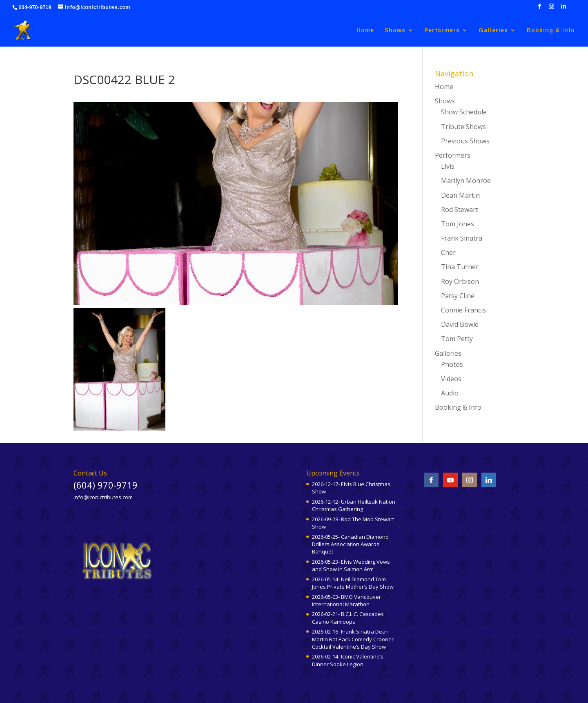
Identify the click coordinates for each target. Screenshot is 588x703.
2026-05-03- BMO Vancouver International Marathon (346, 600)
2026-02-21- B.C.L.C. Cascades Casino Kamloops (348, 618)
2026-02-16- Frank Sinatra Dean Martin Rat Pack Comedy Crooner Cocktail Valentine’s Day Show (353, 639)
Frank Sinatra (462, 238)
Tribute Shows (463, 127)
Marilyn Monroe (466, 181)
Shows (395, 30)
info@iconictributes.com (103, 497)
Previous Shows (465, 141)
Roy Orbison (460, 281)
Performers (442, 30)
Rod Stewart (460, 210)
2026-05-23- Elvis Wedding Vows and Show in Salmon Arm (351, 565)
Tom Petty (457, 339)
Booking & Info (551, 30)
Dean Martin (460, 195)
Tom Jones (458, 224)
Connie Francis (463, 310)
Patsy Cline (458, 296)
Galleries (493, 30)
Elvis (448, 166)
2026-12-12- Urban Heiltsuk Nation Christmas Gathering (354, 505)
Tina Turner (460, 267)
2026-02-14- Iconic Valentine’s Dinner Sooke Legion (348, 660)
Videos (451, 379)
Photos (452, 364)
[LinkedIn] (563, 9)
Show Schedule (464, 112)
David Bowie (460, 324)
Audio (450, 393)
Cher (448, 252)
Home (365, 30)
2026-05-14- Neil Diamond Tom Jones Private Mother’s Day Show (353, 583)
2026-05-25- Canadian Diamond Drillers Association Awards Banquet (350, 544)
